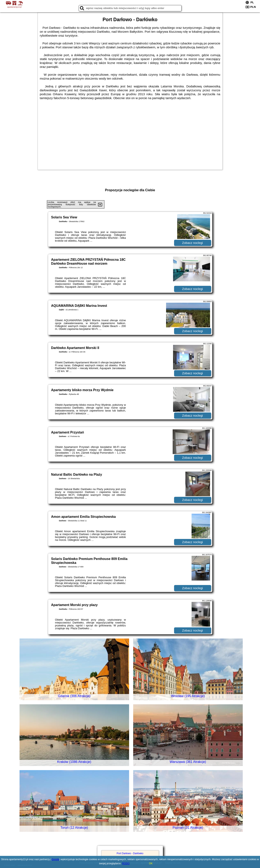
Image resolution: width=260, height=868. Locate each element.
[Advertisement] (130, 135)
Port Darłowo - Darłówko (130, 853)
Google (55, 859)
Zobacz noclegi (192, 243)
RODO (126, 863)
